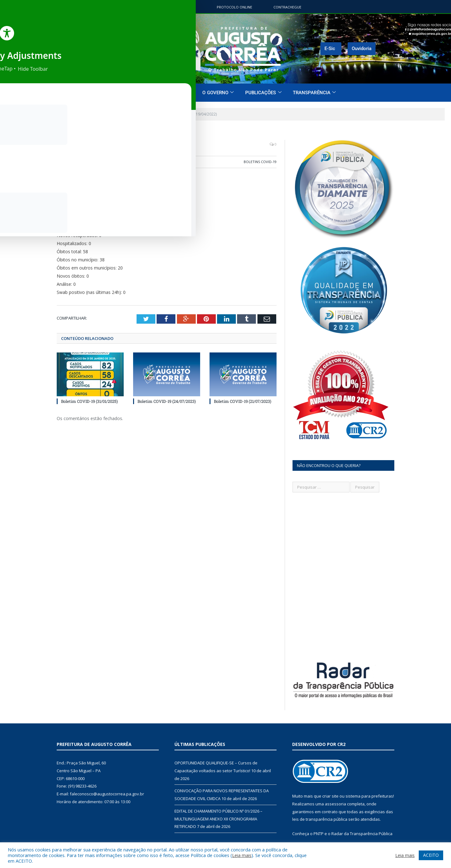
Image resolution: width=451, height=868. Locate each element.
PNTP (319, 834)
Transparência (314, 93)
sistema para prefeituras (369, 796)
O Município (174, 93)
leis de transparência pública (320, 819)
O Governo (218, 93)
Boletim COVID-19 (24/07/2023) (167, 401)
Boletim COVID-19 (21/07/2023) (243, 401)
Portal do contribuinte (173, 7)
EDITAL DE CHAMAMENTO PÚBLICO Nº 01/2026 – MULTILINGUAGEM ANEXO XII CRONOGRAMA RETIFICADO (218, 819)
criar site (330, 796)
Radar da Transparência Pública (362, 834)
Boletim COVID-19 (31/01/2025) (89, 401)
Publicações (263, 93)
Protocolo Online (234, 7)
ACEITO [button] (431, 855)
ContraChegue (287, 7)
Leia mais (242, 855)
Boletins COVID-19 (260, 162)
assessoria (335, 804)
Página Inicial (131, 93)
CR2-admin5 (75, 162)
